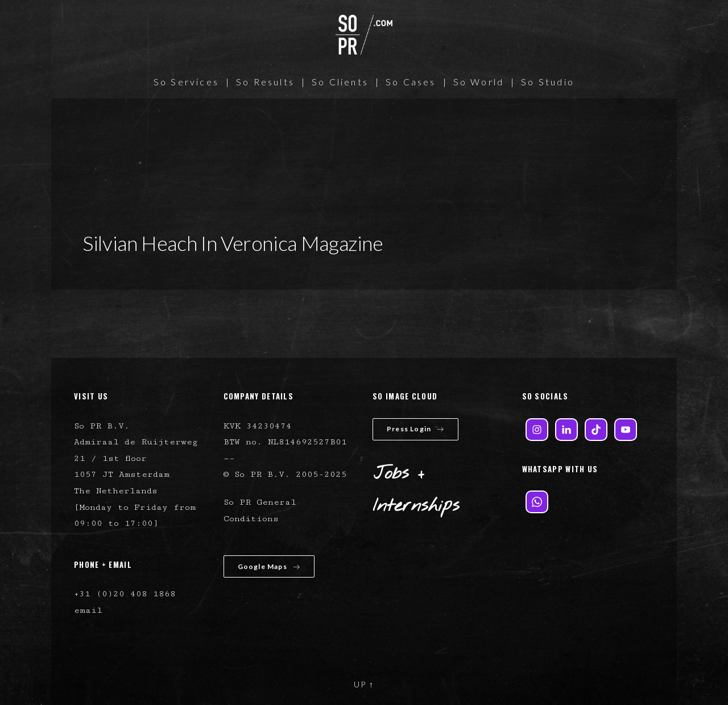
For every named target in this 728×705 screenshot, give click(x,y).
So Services (186, 82)
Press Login (415, 429)
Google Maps (269, 566)
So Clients (340, 82)
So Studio (548, 82)
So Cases (411, 82)
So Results (265, 82)
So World (479, 82)
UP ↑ (364, 684)
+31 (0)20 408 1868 (125, 594)
